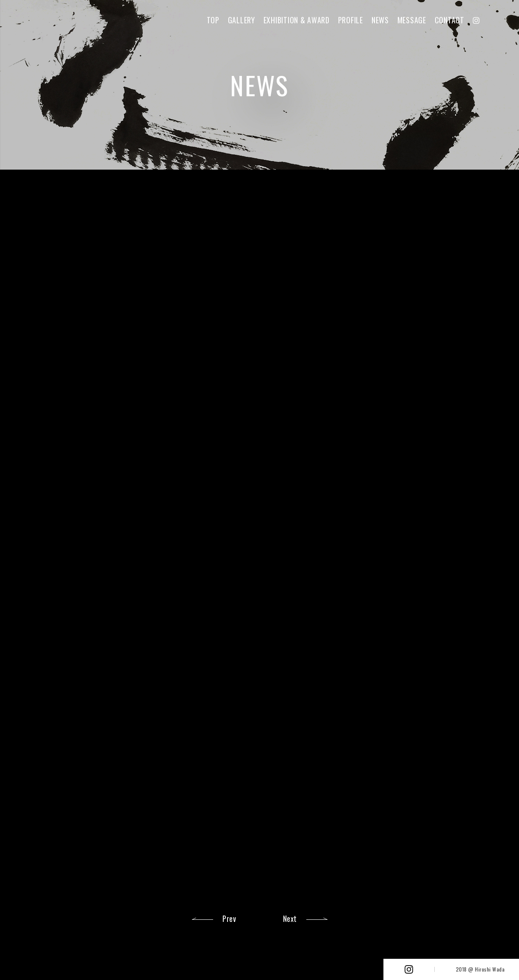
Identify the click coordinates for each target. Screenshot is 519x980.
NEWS (380, 20)
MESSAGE (412, 20)
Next (290, 919)
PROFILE (351, 20)
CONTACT (450, 20)
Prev (229, 919)
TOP (213, 20)
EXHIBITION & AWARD (297, 20)
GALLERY (241, 20)
